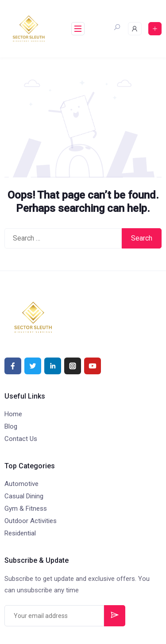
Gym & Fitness (26, 508)
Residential (20, 533)
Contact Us (21, 439)
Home (13, 414)
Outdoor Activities (31, 521)
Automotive (21, 484)
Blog (11, 426)
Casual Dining (24, 496)
